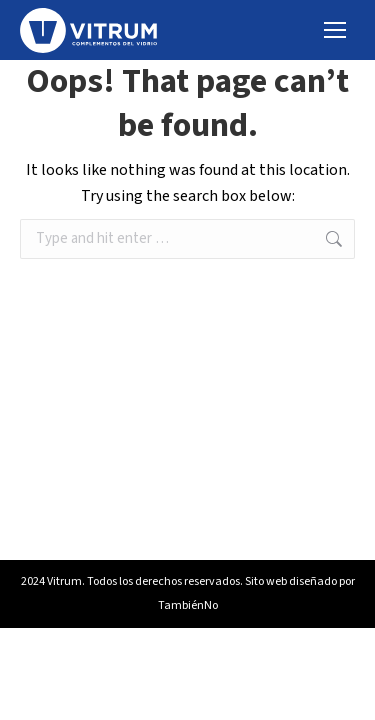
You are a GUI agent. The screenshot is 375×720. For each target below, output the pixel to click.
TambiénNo (188, 605)
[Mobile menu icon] (335, 30)
